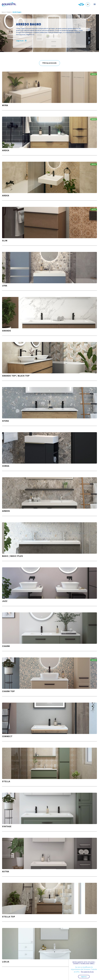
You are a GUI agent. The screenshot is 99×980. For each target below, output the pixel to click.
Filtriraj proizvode (49, 63)
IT (88, 4)
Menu (94, 4)
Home (3, 12)
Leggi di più (21, 41)
